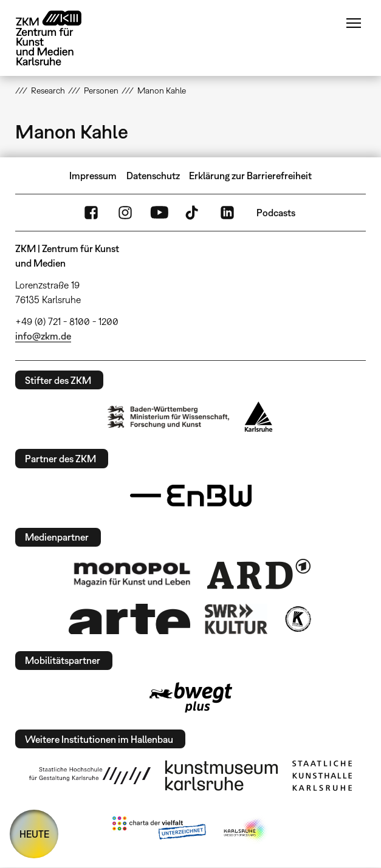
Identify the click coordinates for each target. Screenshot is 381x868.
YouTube (159, 213)
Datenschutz (153, 176)
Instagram (125, 213)
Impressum (93, 176)
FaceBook (91, 213)
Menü (354, 23)
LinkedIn (227, 213)
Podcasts (276, 213)
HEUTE (34, 834)
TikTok (193, 213)
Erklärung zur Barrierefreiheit (250, 176)
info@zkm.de (43, 336)
